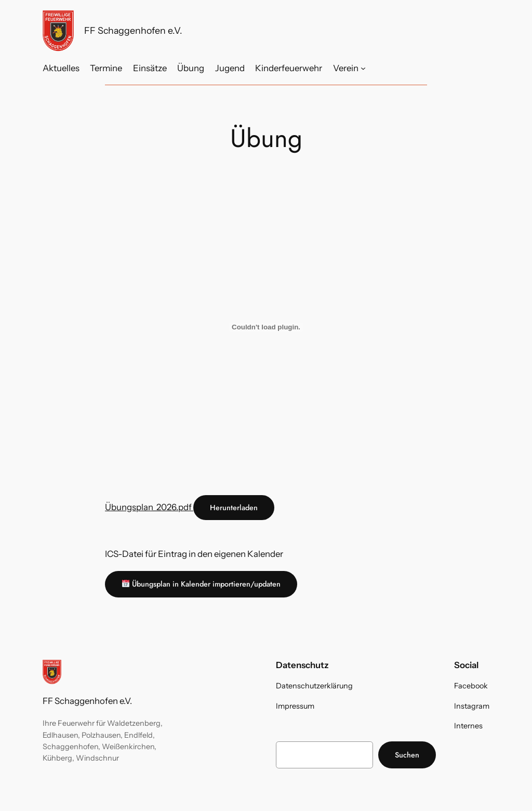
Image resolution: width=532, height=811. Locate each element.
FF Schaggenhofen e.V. (133, 30)
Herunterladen (234, 508)
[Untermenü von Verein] (363, 68)
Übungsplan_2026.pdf (149, 507)
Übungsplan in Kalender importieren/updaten (201, 584)
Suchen (407, 755)
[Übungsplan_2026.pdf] (266, 327)
